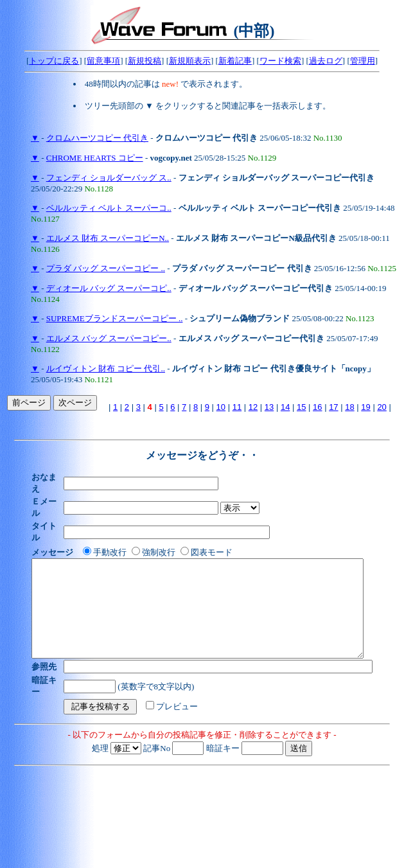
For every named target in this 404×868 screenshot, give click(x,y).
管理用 (363, 61)
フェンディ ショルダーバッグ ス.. (109, 178)
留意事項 (103, 61)
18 (349, 407)
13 (269, 407)
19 (365, 407)
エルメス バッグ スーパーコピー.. (109, 338)
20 (382, 407)
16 (317, 407)
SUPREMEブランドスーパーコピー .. (115, 318)
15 (301, 407)
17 (333, 407)
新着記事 (235, 61)
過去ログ (326, 61)
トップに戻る (54, 61)
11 (237, 407)
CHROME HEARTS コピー (95, 158)
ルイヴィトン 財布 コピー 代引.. (106, 368)
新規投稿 (145, 61)
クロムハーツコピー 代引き (97, 138)
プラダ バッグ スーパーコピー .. (106, 268)
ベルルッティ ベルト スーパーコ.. (109, 208)
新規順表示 (190, 61)
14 (285, 407)
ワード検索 (280, 61)
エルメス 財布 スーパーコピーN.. (108, 238)
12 (253, 407)
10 (221, 407)
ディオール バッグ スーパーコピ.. (109, 288)
